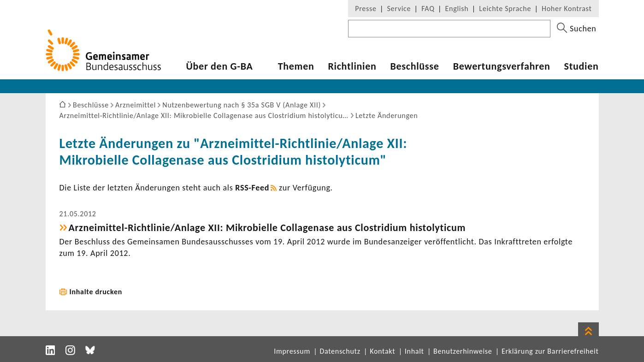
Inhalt (414, 351)
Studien (582, 66)
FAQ (428, 9)
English (457, 9)
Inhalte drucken (96, 292)
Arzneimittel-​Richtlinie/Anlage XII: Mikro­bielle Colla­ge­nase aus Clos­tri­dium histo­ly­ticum (267, 228)
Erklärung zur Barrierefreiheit (550, 351)
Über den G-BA (220, 66)
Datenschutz (340, 351)
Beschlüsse (414, 66)
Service (399, 9)
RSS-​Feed (252, 188)
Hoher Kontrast (567, 9)
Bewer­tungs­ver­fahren (502, 66)
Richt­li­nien (352, 66)
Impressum (292, 351)
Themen (296, 66)
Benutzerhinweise (463, 351)
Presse (366, 9)
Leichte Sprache (505, 9)
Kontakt (382, 351)
